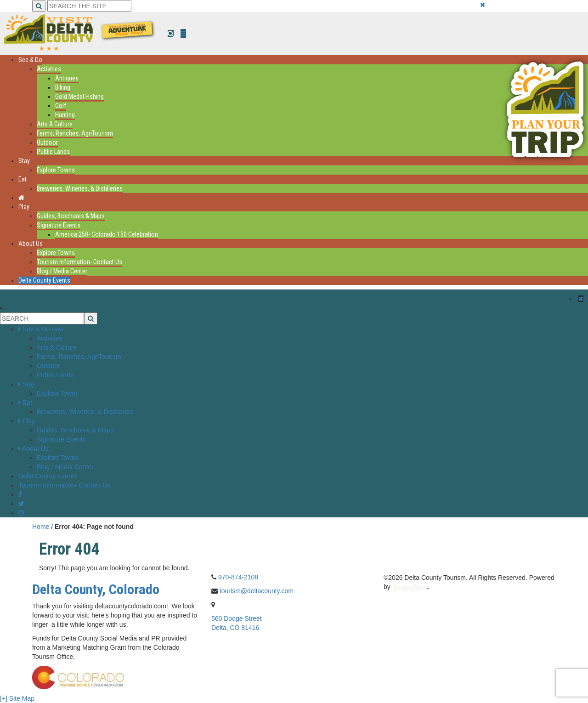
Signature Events (59, 225)
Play (24, 207)
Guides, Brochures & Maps (71, 216)
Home (41, 527)
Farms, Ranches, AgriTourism (75, 133)
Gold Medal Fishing (79, 96)
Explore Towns (56, 170)
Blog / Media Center (62, 271)
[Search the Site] (89, 6)
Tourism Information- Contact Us (79, 262)
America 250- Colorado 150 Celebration (107, 234)
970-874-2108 (238, 577)
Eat (23, 179)
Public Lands (53, 152)
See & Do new (43, 329)
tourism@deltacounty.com (257, 591)
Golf (61, 106)
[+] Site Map (17, 698)
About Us (31, 244)
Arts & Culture (55, 124)
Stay (24, 161)
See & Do (30, 60)
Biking (63, 87)
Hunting (65, 115)
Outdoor (47, 142)
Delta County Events (44, 280)
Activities (49, 69)
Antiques (67, 78)
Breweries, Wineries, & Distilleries (80, 188)
